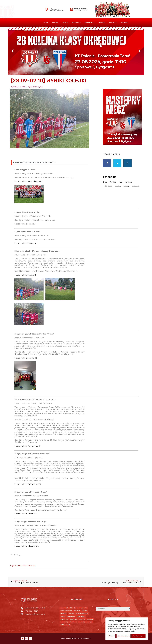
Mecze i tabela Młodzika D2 (27, 546)
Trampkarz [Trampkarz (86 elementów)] (64, 622)
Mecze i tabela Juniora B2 (26, 358)
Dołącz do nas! (53, 8)
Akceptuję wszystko (138, 636)
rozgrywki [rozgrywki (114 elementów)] (64, 619)
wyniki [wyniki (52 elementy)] (90, 622)
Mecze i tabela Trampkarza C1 (28, 446)
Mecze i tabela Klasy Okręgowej (28, 181)
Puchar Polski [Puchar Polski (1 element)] (81, 616)
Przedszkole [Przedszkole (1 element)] (71, 616)
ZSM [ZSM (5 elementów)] (62, 625)
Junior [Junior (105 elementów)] (77, 611)
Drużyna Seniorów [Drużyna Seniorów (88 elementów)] (66, 611)
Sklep (46, 22)
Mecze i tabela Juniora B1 (25, 275)
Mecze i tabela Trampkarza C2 (28, 484)
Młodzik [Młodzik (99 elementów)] (63, 613)
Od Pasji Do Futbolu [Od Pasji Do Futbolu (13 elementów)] (82, 613)
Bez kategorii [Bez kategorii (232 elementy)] (82, 608)
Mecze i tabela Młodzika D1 (26, 514)
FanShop (55, 22)
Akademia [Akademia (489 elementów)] (64, 608)
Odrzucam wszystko (124, 636)
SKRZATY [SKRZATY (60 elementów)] (74, 619)
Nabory (113, 22)
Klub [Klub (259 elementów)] (84, 611)
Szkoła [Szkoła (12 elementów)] (90, 619)
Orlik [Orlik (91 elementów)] (63, 616)
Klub (65, 22)
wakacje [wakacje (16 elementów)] (82, 622)
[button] (65, 22)
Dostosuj (112, 636)
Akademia (76, 22)
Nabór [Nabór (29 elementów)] (71, 613)
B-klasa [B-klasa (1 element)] (73, 608)
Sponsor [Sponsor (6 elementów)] (82, 619)
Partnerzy (124, 22)
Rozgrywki (90, 22)
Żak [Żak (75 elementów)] (68, 625)
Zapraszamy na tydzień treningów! (56, 10)
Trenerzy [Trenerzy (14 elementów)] (73, 622)
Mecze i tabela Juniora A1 (25, 224)
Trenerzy (102, 22)
